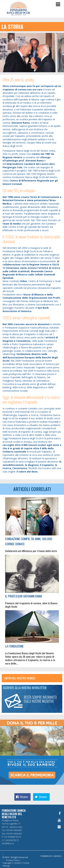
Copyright (7, 863)
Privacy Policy (12, 860)
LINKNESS (57, 856)
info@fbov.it (8, 843)
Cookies (17, 863)
